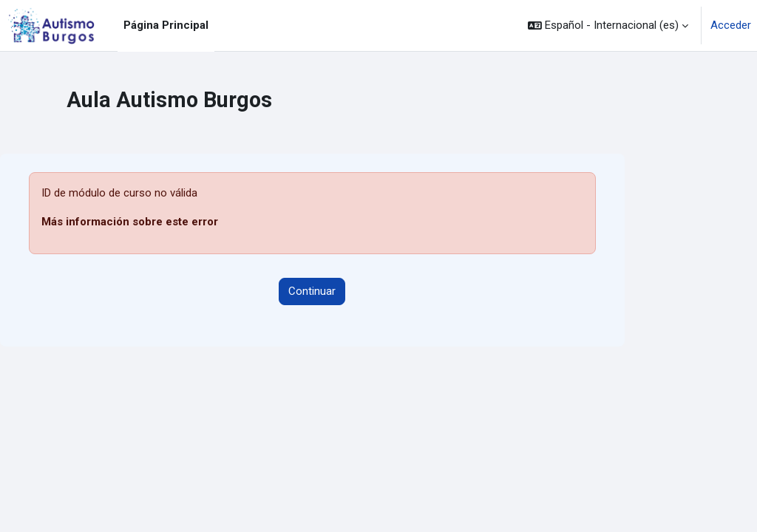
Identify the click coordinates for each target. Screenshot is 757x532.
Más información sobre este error (130, 222)
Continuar (312, 291)
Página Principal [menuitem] (166, 25)
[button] (608, 25)
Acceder (731, 25)
